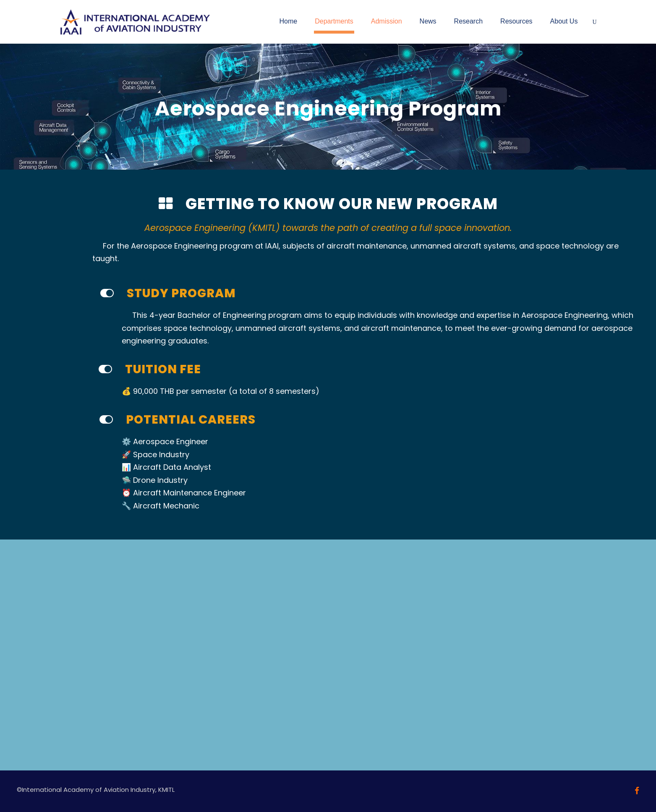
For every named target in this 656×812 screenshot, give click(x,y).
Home (288, 21)
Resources (516, 21)
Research (468, 21)
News (428, 21)
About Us (564, 21)
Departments (334, 21)
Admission (387, 21)
